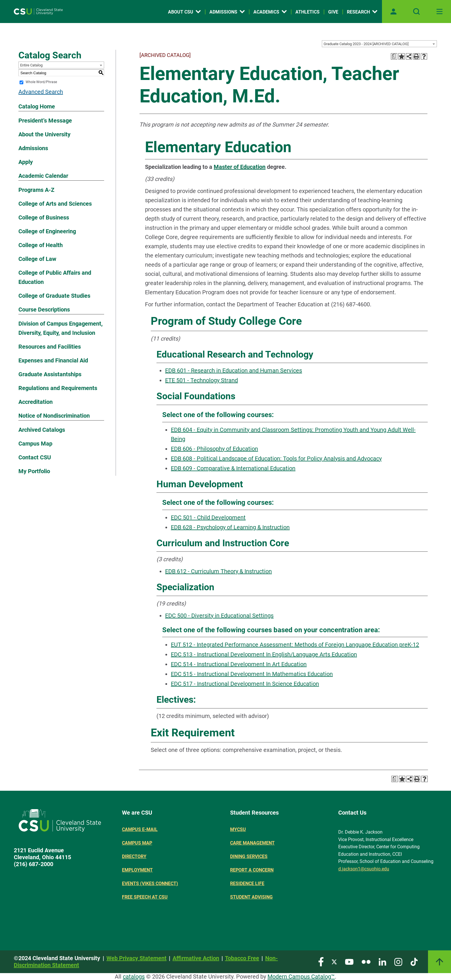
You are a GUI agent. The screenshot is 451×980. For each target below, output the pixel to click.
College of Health (41, 245)
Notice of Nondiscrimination (54, 416)
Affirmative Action (196, 958)
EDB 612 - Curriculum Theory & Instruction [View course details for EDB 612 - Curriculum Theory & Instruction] (218, 571)
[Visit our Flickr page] (366, 961)
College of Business (44, 217)
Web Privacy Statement (136, 958)
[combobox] (379, 44)
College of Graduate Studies (54, 296)
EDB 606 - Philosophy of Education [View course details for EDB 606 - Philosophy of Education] (214, 449)
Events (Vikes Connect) (150, 883)
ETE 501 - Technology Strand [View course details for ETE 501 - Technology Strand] (201, 380)
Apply (26, 162)
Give (333, 12)
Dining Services (249, 856)
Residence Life (247, 883)
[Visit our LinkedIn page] (382, 961)
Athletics (307, 12)
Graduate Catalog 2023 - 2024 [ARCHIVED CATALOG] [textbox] (366, 44)
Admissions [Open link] (227, 12)
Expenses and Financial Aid (53, 360)
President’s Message (45, 121)
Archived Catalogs (42, 430)
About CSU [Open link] (184, 12)
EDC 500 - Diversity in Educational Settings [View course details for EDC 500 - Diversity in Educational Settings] (219, 616)
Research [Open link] (362, 12)
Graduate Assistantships (50, 374)
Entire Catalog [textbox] (31, 65)
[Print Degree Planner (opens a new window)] (394, 56)
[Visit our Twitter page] (334, 961)
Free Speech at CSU (145, 897)
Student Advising (251, 897)
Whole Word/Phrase (41, 82)
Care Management (252, 843)
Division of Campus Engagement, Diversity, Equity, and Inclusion (61, 328)
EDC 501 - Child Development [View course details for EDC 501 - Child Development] (208, 517)
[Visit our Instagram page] (398, 961)
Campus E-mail (140, 829)
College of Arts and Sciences (55, 204)
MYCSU (238, 829)
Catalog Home (37, 106)
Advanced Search (41, 92)
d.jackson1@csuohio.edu (364, 869)
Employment (137, 870)
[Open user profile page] (393, 12)
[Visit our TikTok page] (414, 961)
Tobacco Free (242, 958)
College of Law (37, 259)
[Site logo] (38, 12)
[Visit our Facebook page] (321, 961)
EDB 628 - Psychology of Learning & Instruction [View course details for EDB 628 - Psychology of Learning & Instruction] (230, 527)
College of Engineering (47, 231)
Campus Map (35, 444)
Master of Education (240, 167)
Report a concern (252, 870)
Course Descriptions (44, 310)
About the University (44, 134)
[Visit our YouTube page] (349, 961)
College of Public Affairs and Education (55, 277)
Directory (134, 856)
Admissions (33, 148)
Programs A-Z (36, 190)
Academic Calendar (43, 176)
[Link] (439, 962)
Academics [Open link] (270, 12)
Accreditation (36, 402)
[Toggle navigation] (439, 12)
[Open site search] (416, 12)
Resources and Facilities (50, 347)
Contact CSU (35, 457)
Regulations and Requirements (58, 388)
